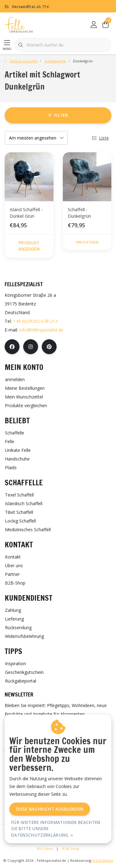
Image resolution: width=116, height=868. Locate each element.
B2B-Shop (71, 849)
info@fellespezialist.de (41, 330)
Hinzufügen (87, 242)
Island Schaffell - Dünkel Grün (26, 213)
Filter (58, 115)
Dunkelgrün (83, 61)
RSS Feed (45, 849)
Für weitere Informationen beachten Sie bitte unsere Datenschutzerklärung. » (56, 829)
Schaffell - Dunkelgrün (79, 213)
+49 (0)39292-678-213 (35, 321)
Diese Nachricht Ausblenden (50, 809)
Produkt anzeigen (29, 246)
